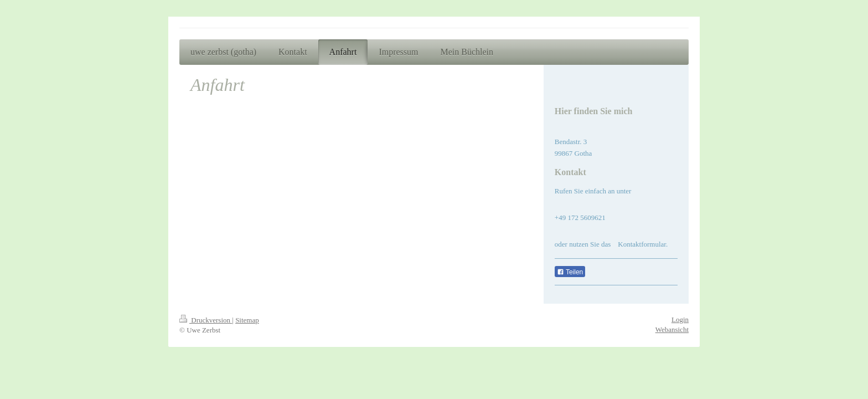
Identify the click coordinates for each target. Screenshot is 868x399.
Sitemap (247, 320)
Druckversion (206, 320)
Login (680, 319)
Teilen (570, 272)
